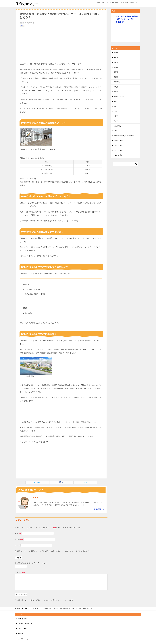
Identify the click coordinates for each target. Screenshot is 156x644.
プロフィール (22, 628)
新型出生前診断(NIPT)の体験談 (124, 136)
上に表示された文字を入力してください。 (31, 563)
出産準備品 (117, 126)
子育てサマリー (27, 4)
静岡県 (116, 67)
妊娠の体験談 (118, 140)
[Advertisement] (61, 43)
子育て (116, 106)
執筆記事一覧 (99, 509)
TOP (24, 609)
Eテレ (116, 111)
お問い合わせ (22, 619)
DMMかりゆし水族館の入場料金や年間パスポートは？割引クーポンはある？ (126, 19)
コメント (20, 572)
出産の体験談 (118, 145)
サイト (17, 545)
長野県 (116, 72)
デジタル (117, 121)
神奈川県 (117, 82)
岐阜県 (116, 57)
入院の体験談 (118, 150)
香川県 (116, 92)
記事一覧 (21, 633)
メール (19, 539)
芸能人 (116, 116)
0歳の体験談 (118, 155)
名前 (18, 533)
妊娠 (115, 131)
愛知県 (116, 53)
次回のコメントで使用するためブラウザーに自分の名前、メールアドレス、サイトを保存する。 (54, 551)
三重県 (116, 62)
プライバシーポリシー (25, 624)
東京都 (116, 77)
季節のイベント (119, 96)
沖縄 (22, 26)
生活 (115, 101)
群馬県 (116, 87)
